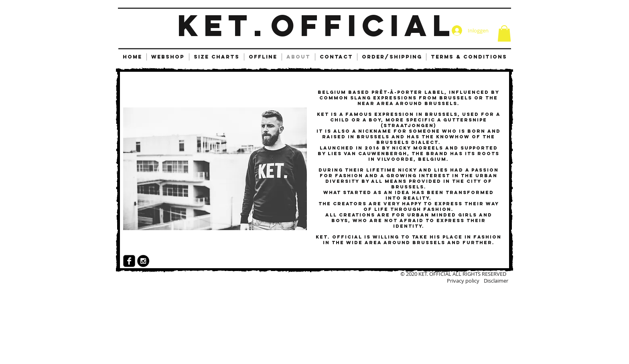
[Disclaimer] (481, 281)
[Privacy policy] (452, 281)
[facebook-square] (129, 261)
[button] (504, 33)
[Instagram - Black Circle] (143, 261)
